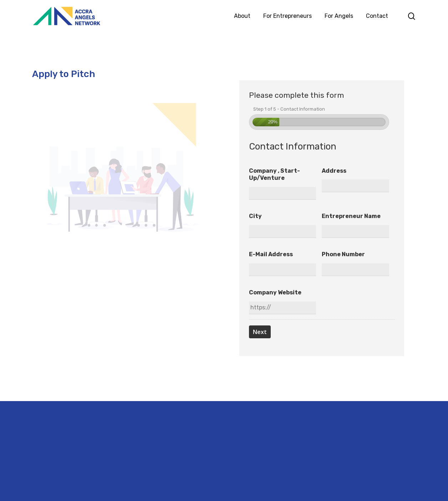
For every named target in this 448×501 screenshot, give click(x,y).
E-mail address (271, 254)
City (255, 216)
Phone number (343, 254)
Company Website (275, 292)
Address (334, 171)
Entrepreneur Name (351, 216)
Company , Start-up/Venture (274, 174)
